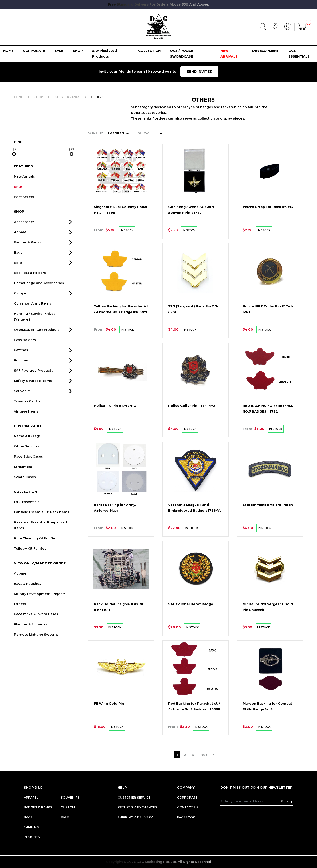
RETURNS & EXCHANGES (137, 807)
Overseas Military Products (37, 351)
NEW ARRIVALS (229, 53)
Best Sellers (24, 218)
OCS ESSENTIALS (299, 53)
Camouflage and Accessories (39, 304)
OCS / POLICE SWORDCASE (182, 53)
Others (20, 625)
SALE (59, 51)
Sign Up (287, 801)
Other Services (27, 467)
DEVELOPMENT (266, 51)
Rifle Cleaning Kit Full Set (35, 559)
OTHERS (97, 97)
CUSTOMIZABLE (28, 447)
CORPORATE (34, 51)
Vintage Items (26, 432)
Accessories (24, 243)
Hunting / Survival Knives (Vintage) (35, 337)
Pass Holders (25, 361)
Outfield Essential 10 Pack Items (42, 533)
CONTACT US (188, 807)
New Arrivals (24, 197)
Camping (22, 314)
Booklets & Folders (30, 294)
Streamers (23, 488)
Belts (18, 283)
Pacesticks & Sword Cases (36, 635)
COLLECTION (149, 51)
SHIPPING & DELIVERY (135, 817)
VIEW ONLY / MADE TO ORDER (40, 584)
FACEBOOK (186, 817)
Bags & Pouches (28, 605)
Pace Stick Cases (28, 477)
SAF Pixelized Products (34, 391)
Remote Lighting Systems (36, 656)
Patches (21, 371)
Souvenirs (22, 412)
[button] (71, 243)
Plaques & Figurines (31, 645)
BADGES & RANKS (67, 97)
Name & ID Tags (27, 457)
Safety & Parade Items (33, 402)
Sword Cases (25, 498)
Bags (18, 273)
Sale (65, 817)
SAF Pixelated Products (104, 53)
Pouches (21, 381)
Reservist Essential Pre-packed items (40, 546)
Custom (68, 807)
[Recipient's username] (251, 801)
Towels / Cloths (27, 422)
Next (205, 754)
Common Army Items (33, 324)
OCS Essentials (27, 523)
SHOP (78, 51)
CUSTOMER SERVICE (134, 797)
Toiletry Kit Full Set (30, 569)
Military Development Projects (40, 615)
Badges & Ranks (28, 263)
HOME (8, 51)
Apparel (21, 253)
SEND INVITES (199, 72)
